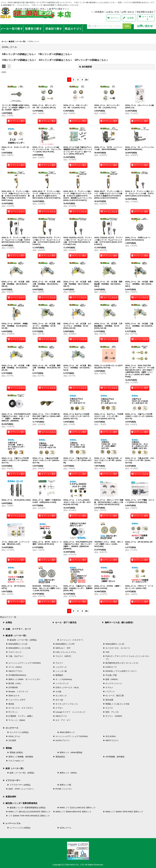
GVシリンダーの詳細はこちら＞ (56, 60)
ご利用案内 (99, 12)
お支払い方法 (113, 12)
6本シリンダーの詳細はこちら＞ (19, 54)
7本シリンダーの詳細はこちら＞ (55, 54)
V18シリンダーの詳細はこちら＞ (19, 60)
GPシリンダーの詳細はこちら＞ (92, 60)
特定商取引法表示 (145, 12)
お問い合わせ (128, 12)
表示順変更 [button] (86, 67)
